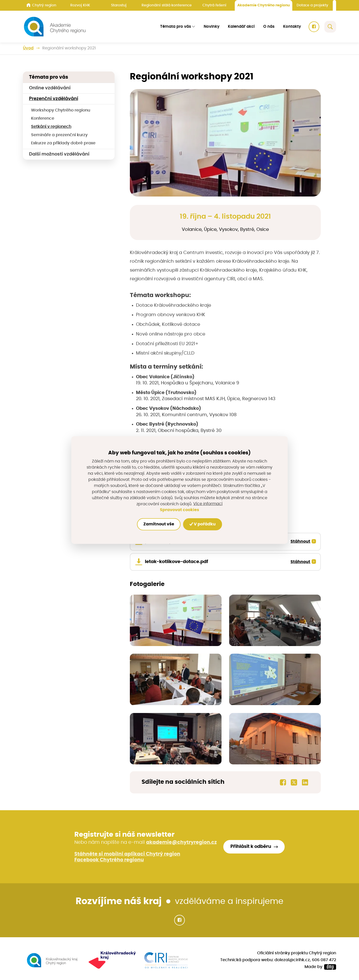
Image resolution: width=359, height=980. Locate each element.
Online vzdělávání (50, 88)
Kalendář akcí (241, 27)
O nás (269, 27)
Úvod (28, 48)
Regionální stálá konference (167, 5)
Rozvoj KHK (80, 5)
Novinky (212, 27)
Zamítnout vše (159, 524)
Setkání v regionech (51, 127)
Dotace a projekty (312, 5)
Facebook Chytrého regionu (109, 860)
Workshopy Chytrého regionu (61, 110)
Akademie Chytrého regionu (264, 5)
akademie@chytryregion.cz (181, 842)
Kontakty (292, 27)
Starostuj (119, 5)
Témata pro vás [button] (176, 27)
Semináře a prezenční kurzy (59, 135)
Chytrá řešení (214, 5)
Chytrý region (41, 5)
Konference (43, 118)
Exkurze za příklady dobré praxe (63, 143)
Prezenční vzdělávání (54, 99)
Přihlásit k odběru (251, 847)
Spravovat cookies (179, 510)
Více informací (208, 504)
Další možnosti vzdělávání (59, 154)
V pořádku (203, 524)
